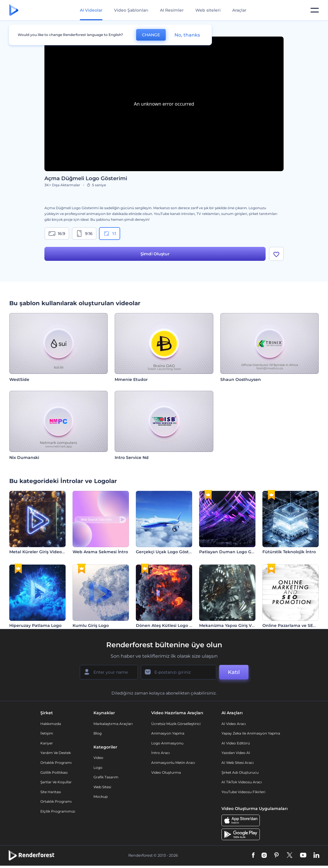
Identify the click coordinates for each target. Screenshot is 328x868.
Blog (98, 733)
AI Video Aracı (234, 724)
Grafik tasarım (106, 777)
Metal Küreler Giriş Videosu (38, 552)
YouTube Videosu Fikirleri (243, 792)
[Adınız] (109, 672)
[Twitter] (290, 856)
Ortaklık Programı (56, 763)
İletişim (47, 733)
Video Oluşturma (166, 772)
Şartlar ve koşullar (56, 782)
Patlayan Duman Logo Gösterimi (234, 552)
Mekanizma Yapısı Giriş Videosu (233, 625)
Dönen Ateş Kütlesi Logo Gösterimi (173, 625)
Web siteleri (208, 10)
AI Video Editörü (236, 743)
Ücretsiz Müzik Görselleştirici (176, 724)
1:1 (110, 234)
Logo (98, 767)
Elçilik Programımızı (58, 811)
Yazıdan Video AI (236, 753)
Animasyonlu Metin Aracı (173, 763)
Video (98, 758)
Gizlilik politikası (54, 772)
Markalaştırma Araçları (113, 724)
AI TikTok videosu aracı (242, 782)
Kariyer (47, 743)
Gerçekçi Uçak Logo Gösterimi (168, 552)
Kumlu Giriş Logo (91, 625)
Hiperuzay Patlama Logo (35, 625)
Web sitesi (102, 787)
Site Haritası (51, 792)
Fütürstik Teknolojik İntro (289, 552)
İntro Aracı (161, 753)
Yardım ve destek (56, 753)
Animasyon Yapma (168, 733)
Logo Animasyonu (167, 743)
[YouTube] (303, 856)
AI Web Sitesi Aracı (238, 763)
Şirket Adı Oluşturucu (240, 772)
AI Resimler (172, 10)
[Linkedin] (316, 856)
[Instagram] (264, 856)
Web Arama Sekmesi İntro (100, 552)
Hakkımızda (51, 724)
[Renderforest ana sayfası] (14, 10)
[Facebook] (253, 856)
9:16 (84, 234)
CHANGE (151, 35)
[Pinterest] (276, 856)
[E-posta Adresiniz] (179, 672)
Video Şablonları (131, 10)
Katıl (234, 672)
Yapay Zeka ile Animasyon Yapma (251, 733)
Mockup (101, 796)
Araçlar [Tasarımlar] (239, 10)
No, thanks (187, 35)
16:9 (57, 234)
